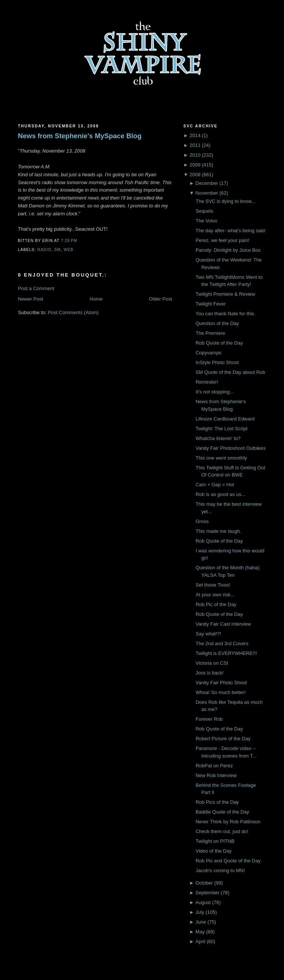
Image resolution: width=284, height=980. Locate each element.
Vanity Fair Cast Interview (223, 624)
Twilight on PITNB (215, 841)
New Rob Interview (216, 775)
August (203, 902)
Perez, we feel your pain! (222, 240)
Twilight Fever (211, 304)
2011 (195, 145)
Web (68, 250)
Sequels (204, 211)
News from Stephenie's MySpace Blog (80, 136)
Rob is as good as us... (220, 494)
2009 (195, 165)
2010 (195, 155)
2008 (195, 175)
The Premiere (210, 333)
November (207, 193)
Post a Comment (36, 288)
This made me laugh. (218, 531)
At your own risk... (215, 595)
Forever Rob (209, 719)
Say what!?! (208, 634)
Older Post (160, 299)
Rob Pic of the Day (216, 604)
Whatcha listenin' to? (218, 438)
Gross (202, 521)
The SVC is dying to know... (226, 201)
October (204, 883)
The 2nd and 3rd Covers (222, 644)
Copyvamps (209, 353)
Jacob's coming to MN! (220, 870)
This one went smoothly (221, 458)
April (200, 941)
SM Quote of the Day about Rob (230, 372)
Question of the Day (217, 323)
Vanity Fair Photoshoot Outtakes (231, 448)
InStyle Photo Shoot (217, 362)
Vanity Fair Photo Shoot (221, 683)
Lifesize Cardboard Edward (225, 419)
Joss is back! (210, 673)
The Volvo (207, 221)
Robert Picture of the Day (223, 739)
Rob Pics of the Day (217, 802)
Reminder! (207, 382)
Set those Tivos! (213, 585)
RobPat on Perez (214, 766)
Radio (45, 250)
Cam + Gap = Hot (215, 485)
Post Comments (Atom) (73, 312)
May (200, 932)
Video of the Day (214, 851)
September (208, 893)
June (201, 922)
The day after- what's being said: (231, 231)
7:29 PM (69, 241)
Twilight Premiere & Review (225, 294)
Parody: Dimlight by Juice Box (228, 250)
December (207, 183)
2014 (195, 135)
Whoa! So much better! (221, 692)
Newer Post (31, 299)
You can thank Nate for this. (226, 314)
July (200, 912)
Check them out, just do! (222, 831)
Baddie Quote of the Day (222, 812)
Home (96, 299)
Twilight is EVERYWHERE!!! (226, 653)
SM (57, 250)
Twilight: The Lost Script (222, 429)
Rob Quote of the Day (219, 343)
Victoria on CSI (212, 663)
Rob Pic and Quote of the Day (228, 861)
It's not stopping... (215, 392)
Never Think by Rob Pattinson (228, 822)
